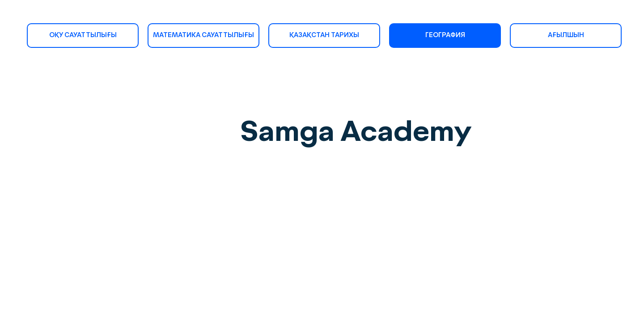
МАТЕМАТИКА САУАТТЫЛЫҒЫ (203, 35)
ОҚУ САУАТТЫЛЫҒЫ (83, 35)
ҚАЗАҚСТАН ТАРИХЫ (324, 35)
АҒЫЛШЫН (566, 35)
